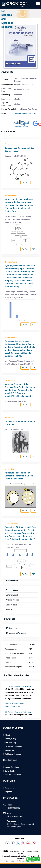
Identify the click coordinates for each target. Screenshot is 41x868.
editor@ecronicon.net (15, 816)
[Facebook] (13, 843)
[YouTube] (28, 843)
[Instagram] (23, 843)
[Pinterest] (34, 843)
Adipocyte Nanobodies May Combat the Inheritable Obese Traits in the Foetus (19, 476)
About (7, 735)
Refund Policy (11, 743)
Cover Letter (13, 628)
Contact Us (9, 750)
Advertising (10, 788)
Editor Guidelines (12, 771)
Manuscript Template (17, 633)
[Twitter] (7, 843)
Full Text (25, 183)
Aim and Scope (12, 590)
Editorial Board (12, 595)
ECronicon (26, 851)
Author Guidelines (12, 767)
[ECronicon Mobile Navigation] (38, 4)
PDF (33, 183)
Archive (9, 610)
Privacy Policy (11, 739)
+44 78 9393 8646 (13, 808)
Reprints (8, 792)
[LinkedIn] (18, 843)
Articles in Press (13, 600)
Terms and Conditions (14, 746)
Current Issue (11, 605)
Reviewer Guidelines (13, 775)
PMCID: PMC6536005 (13, 706)
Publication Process (13, 754)
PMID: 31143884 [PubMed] (14, 703)
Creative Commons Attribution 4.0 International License (21, 857)
